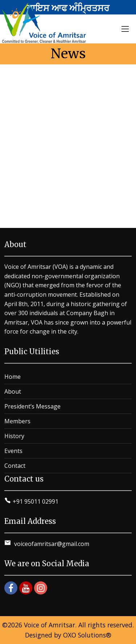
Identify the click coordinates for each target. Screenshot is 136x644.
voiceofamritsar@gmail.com (51, 544)
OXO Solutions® (87, 635)
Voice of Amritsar (50, 625)
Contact (15, 466)
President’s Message (32, 406)
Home (13, 377)
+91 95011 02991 (36, 501)
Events (13, 451)
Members (17, 421)
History (14, 436)
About (13, 391)
